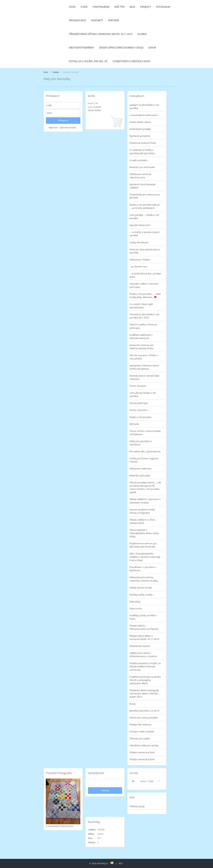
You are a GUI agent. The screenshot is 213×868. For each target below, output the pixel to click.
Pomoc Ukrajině (138, 386)
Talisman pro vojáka (140, 738)
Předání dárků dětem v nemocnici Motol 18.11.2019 (101, 34)
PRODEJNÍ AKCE (77, 20)
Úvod (72, 7)
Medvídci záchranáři (140, 475)
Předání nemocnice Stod (142, 752)
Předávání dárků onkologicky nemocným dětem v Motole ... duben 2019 (145, 693)
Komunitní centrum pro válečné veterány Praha (142, 347)
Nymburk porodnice (140, 136)
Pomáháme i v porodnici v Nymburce (143, 569)
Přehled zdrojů (137, 806)
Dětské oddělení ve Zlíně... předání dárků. (143, 521)
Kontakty (97, 20)
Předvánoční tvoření (140, 646)
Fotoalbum (163, 7)
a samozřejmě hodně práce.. (144, 115)
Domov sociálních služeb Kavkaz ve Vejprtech (142, 511)
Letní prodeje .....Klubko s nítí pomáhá (144, 217)
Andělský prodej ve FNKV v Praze (143, 617)
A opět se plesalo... (139, 160)
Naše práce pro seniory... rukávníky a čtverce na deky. (144, 579)
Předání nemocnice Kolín (142, 759)
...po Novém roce (138, 267)
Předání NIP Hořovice (140, 725)
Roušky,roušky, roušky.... (142, 595)
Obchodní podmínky (81, 48)
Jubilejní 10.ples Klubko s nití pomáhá (144, 106)
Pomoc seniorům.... (139, 410)
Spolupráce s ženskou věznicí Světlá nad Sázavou (144, 367)
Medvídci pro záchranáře (142, 167)
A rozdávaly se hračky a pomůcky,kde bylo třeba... (143, 151)
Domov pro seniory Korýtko (144, 718)
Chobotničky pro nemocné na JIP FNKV (145, 196)
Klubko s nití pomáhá (140, 417)
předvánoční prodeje (140, 129)
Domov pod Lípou (139, 403)
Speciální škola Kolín (140, 225)
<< (134, 781)
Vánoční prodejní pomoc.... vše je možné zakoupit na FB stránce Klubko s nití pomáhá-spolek (145, 487)
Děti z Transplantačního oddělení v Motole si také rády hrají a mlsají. (145, 557)
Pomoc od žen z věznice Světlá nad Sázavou (145, 433)
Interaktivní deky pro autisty (144, 745)
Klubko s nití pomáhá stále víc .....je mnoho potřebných (145, 206)
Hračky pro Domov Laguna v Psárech (144, 460)
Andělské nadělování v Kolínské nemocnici (141, 336)
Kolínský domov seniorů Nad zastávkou (144, 377)
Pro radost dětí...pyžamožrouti (145, 451)
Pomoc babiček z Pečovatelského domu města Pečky (144, 533)
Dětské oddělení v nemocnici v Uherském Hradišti (145, 501)
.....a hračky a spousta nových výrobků (145, 234)
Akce (132, 7)
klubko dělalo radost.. (141, 122)
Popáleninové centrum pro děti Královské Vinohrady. (143, 545)
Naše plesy (135, 601)
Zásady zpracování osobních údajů (121, 48)
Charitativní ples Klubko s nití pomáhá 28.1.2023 (144, 316)
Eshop (152, 48)
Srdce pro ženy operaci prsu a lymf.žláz (145, 251)
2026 (151, 781)
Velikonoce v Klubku (140, 260)
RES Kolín (134, 424)
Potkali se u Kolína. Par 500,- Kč (88, 61)
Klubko (142, 34)
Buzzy (133, 704)
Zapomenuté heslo (68, 128)
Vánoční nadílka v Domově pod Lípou (143, 326)
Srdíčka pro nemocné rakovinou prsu (140, 176)
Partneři (113, 20)
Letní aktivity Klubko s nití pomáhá (143, 394)
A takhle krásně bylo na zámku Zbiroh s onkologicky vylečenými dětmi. (145, 680)
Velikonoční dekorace (140, 469)
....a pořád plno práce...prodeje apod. (145, 275)
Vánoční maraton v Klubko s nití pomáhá (144, 357)
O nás (84, 7)
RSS (121, 863)
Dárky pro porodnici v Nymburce (141, 443)
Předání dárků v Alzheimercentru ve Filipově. (144, 627)
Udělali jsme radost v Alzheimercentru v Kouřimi (143, 655)
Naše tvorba (136, 608)
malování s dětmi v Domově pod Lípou (144, 285)
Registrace (53, 128)
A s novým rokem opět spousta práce (141, 306)
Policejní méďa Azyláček (142, 731)
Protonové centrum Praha (143, 143)
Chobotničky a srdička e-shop (131, 61)
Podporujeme (101, 7)
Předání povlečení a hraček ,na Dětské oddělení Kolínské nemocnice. (145, 666)
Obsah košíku (94, 110)
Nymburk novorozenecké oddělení (142, 186)
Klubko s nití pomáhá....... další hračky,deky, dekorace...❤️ (145, 295)
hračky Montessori (139, 242)
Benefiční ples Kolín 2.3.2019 (144, 711)
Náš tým (119, 7)
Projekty (146, 7)
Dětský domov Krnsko (141, 588)
